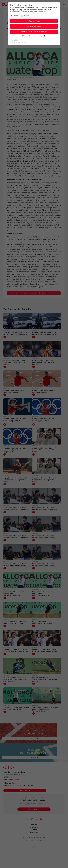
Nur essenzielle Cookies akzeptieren (34, 32)
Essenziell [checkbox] (16, 16)
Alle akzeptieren (34, 21)
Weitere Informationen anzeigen (34, 36)
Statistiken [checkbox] (27, 16)
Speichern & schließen (34, 26)
